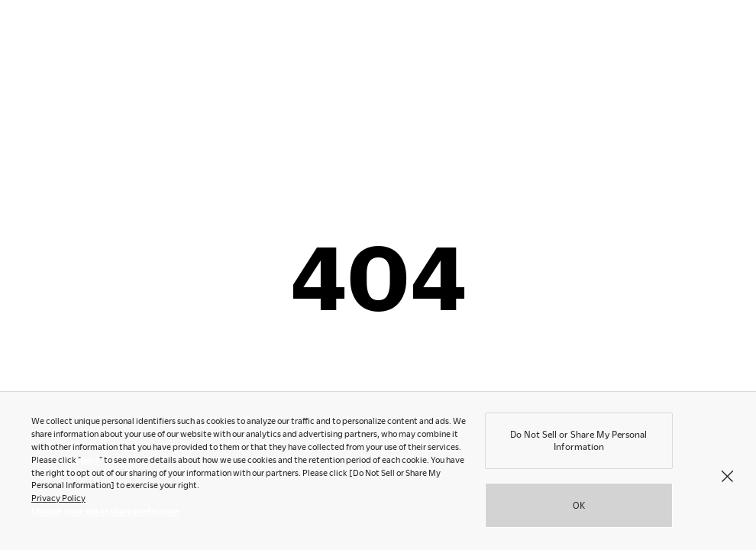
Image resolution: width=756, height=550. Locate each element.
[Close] (727, 478)
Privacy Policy (58, 500)
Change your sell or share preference (105, 513)
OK (579, 507)
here (90, 462)
